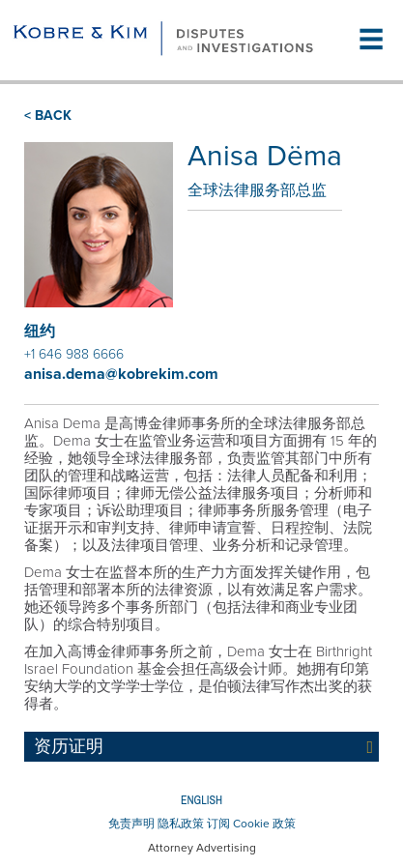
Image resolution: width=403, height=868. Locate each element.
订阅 (218, 824)
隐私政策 (181, 824)
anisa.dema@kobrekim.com (121, 374)
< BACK (48, 116)
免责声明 (131, 824)
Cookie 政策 (264, 824)
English (201, 800)
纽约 (40, 332)
